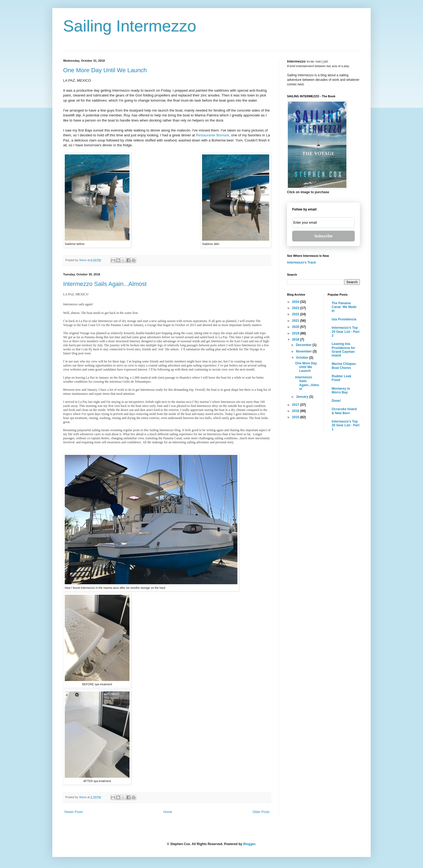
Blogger (249, 844)
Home (168, 812)
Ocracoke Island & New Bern (344, 411)
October (303, 358)
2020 (296, 327)
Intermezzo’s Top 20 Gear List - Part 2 (346, 332)
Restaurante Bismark (212, 135)
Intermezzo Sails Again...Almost (105, 284)
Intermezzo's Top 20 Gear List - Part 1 (346, 425)
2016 (296, 411)
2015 (296, 417)
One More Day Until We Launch (105, 70)
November (304, 351)
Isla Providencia (344, 319)
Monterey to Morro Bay (341, 390)
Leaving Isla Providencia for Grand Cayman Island (344, 350)
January (303, 397)
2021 (296, 321)
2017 (296, 405)
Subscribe (323, 236)
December (304, 345)
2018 (296, 340)
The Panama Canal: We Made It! (344, 307)
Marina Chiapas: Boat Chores (344, 366)
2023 (296, 308)
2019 (296, 333)
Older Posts (261, 812)
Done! (336, 401)
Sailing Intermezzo (130, 26)
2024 (296, 302)
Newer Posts (74, 812)
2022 (296, 314)
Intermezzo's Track (301, 262)
